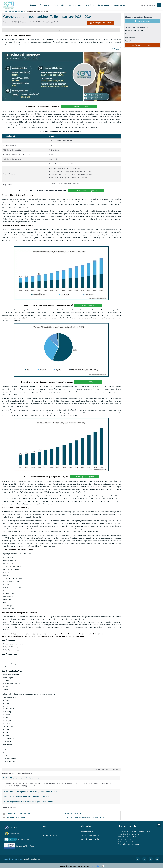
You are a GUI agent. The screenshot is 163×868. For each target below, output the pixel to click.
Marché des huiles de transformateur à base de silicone (84, 817)
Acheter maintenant (143, 21)
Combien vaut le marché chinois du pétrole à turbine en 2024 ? (62, 797)
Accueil (4, 12)
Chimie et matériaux (16, 12)
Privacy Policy (95, 866)
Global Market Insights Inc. (13, 859)
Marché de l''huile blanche (16, 817)
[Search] (159, 5)
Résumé (61, 30)
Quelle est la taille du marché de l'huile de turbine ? (62, 778)
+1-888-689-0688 (130, 837)
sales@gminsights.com (131, 844)
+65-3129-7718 (128, 842)
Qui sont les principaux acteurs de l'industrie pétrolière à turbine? (62, 801)
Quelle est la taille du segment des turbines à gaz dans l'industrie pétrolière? (62, 792)
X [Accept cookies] (103, 866)
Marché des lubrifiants (73, 814)
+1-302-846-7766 (127, 839)
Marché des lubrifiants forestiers (18, 814)
